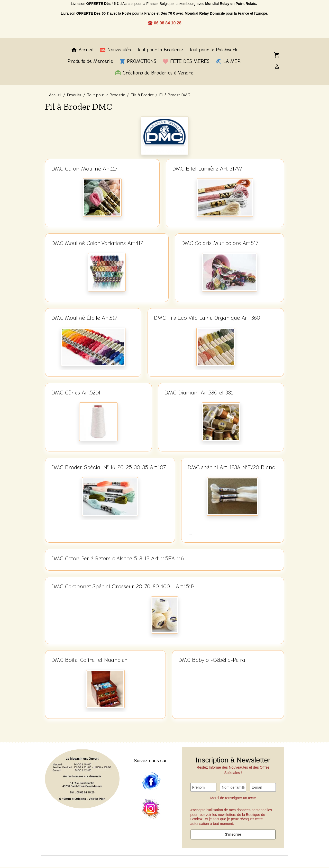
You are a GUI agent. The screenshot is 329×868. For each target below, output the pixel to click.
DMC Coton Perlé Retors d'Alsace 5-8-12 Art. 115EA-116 (118, 559)
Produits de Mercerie (90, 62)
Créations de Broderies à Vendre (154, 73)
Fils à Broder (142, 96)
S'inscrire (233, 835)
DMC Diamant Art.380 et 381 (199, 393)
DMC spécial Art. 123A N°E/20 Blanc (231, 468)
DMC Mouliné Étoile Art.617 (84, 318)
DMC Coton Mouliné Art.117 (84, 169)
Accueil (82, 50)
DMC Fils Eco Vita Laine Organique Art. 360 (207, 318)
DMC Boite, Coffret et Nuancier (89, 661)
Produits (74, 96)
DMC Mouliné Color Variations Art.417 (97, 244)
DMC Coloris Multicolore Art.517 (220, 244)
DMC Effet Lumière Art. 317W (207, 169)
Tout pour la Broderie (160, 50)
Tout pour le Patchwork (213, 50)
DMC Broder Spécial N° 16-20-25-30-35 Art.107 (109, 468)
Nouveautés (115, 50)
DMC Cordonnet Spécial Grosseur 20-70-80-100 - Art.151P (123, 587)
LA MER (228, 62)
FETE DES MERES (186, 62)
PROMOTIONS (138, 62)
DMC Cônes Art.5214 (76, 393)
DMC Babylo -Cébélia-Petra (212, 661)
